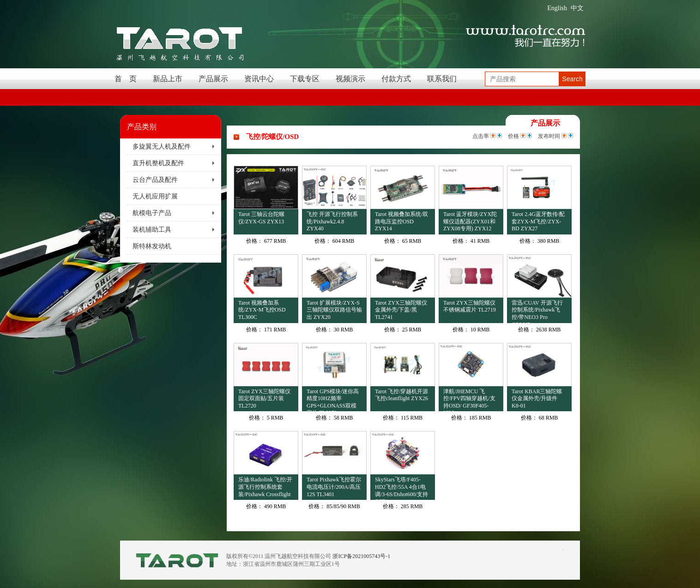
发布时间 (549, 136)
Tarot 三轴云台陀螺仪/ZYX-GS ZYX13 (261, 218)
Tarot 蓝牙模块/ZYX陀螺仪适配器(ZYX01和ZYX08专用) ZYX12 (470, 221)
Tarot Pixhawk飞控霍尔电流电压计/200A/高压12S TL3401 (334, 487)
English (557, 8)
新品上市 (168, 79)
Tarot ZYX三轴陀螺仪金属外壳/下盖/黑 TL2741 (401, 310)
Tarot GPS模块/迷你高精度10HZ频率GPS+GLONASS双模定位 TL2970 (333, 400)
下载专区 (305, 79)
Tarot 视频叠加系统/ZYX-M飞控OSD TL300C (262, 310)
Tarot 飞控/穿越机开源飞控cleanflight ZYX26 (401, 395)
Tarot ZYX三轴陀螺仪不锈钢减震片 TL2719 (470, 306)
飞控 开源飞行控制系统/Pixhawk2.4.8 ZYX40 (332, 221)
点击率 (481, 136)
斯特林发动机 (152, 246)
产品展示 (213, 79)
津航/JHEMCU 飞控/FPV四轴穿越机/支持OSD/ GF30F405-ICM (469, 400)
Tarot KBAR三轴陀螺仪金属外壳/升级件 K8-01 (537, 399)
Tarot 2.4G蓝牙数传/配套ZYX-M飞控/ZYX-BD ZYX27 (538, 221)
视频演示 (350, 79)
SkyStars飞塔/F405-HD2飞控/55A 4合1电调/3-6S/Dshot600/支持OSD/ (401, 488)
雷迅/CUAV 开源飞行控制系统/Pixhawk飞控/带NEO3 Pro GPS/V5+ (537, 311)
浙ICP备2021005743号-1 (361, 556)
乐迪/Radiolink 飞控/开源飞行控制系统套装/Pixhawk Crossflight (265, 487)
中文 (577, 8)
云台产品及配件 (155, 180)
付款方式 (396, 79)
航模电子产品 (152, 213)
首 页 (126, 79)
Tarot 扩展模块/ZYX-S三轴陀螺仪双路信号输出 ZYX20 (334, 310)
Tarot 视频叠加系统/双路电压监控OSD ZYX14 (401, 221)
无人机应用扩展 (155, 196)
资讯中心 (259, 79)
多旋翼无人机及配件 (162, 147)
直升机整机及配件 (158, 163)
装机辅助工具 (152, 230)
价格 (513, 136)
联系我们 (442, 79)
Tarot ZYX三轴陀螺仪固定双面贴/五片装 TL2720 (264, 399)
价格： (254, 241)
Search (572, 79)
